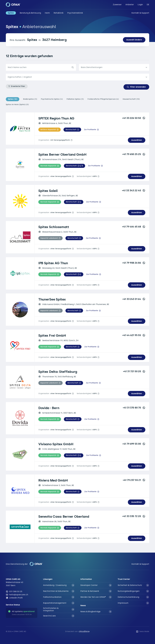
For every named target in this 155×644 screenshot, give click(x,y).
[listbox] (114, 67)
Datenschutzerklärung (133, 597)
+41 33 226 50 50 (134, 118)
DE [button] (148, 5)
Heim (47, 13)
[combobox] (77, 77)
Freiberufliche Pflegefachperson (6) (103, 99)
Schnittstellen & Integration (59, 609)
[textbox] (76, 77)
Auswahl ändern (134, 40)
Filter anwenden (136, 87)
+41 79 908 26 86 (134, 263)
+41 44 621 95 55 (134, 335)
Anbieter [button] (130, 5)
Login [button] (140, 5)
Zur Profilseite (90, 130)
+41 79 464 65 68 (134, 227)
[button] (50, 130)
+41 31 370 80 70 (134, 408)
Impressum (133, 603)
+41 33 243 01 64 (134, 299)
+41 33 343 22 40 (134, 190)
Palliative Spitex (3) (75, 99)
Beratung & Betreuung (30, 13)
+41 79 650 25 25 (134, 154)
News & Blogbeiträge (96, 612)
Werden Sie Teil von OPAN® (96, 597)
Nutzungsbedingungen (133, 591)
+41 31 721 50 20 (134, 371)
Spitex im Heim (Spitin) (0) (17, 105)
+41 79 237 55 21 (134, 480)
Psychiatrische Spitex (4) (52, 99)
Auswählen (137, 140)
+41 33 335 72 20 (134, 516)
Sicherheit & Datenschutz (133, 585)
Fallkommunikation (59, 597)
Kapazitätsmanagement (59, 603)
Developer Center (96, 585)
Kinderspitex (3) (30, 99)
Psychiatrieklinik (75, 13)
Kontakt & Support (140, 13)
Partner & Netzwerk (96, 591)
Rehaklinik (59, 13)
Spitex (11, 13)
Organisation (54, 140)
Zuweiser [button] (117, 5)
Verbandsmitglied (87, 176)
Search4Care (59, 616)
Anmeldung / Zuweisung (59, 585)
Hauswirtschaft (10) (131, 99)
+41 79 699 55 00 (134, 444)
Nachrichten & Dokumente (59, 591)
